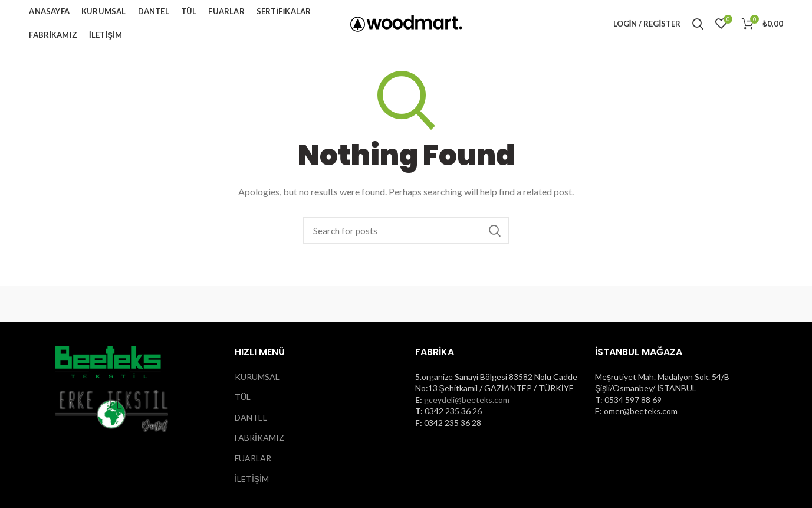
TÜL (243, 397)
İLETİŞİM (252, 479)
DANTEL (251, 417)
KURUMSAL (257, 377)
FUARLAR (253, 458)
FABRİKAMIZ (259, 437)
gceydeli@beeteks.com (467, 400)
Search (495, 231)
